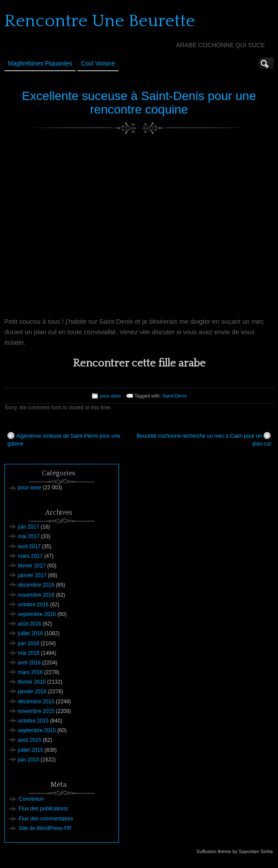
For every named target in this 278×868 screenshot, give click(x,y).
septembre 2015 (37, 730)
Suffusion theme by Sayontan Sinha (235, 851)
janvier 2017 (32, 575)
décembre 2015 (36, 702)
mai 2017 (29, 536)
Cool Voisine (98, 63)
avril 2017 (29, 546)
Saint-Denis (174, 396)
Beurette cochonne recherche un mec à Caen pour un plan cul (204, 439)
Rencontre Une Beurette (100, 21)
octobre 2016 (33, 605)
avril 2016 (29, 663)
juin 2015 (29, 760)
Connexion (31, 799)
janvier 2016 (32, 692)
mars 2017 (30, 556)
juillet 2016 (30, 633)
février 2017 (32, 566)
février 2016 (32, 682)
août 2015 (30, 740)
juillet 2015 (30, 750)
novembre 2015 (36, 711)
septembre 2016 (37, 614)
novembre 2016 (36, 595)
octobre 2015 (33, 721)
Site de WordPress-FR (45, 828)
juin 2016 (29, 643)
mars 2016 (30, 672)
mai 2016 (29, 653)
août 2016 (30, 624)
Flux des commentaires (46, 819)
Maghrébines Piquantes (40, 63)
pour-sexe (111, 396)
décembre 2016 (36, 585)
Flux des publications (43, 809)
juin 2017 (29, 527)
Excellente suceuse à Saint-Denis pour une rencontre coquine (139, 103)
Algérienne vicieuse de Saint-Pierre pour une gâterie (64, 439)
